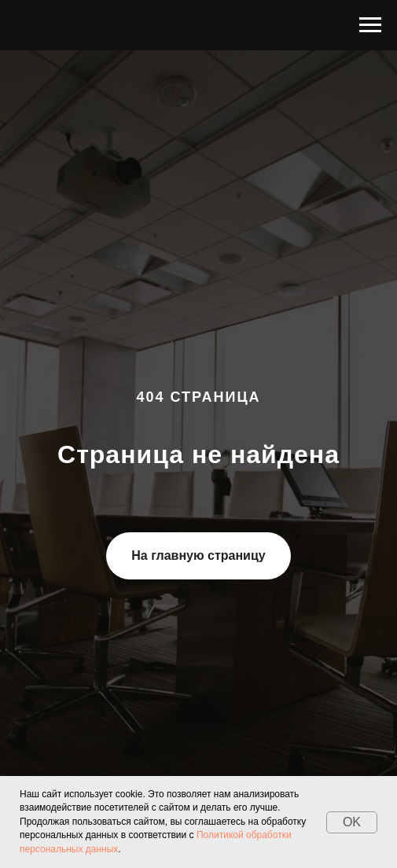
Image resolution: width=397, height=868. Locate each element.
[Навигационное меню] (370, 25)
